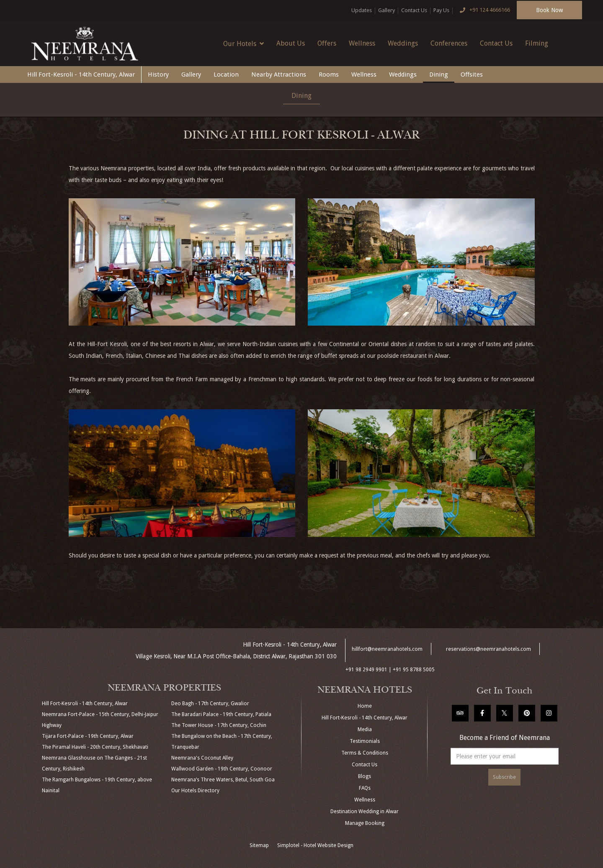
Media (365, 729)
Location (226, 74)
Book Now (549, 10)
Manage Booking (365, 823)
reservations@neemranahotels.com (488, 649)
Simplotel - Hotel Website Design (315, 845)
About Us (291, 43)
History (158, 74)
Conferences (449, 43)
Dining (439, 74)
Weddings (403, 43)
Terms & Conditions (365, 753)
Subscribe (504, 777)
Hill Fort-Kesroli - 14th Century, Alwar (81, 74)
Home (365, 706)
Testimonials (365, 741)
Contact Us (414, 10)
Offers (327, 43)
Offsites (472, 74)
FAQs (365, 788)
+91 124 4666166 (483, 10)
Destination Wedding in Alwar (365, 812)
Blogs (365, 776)
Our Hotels (244, 44)
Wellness (362, 43)
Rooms (329, 74)
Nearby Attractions (279, 74)
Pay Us (441, 10)
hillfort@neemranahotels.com (387, 649)
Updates (362, 10)
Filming (537, 43)
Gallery (387, 10)
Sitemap (259, 845)
